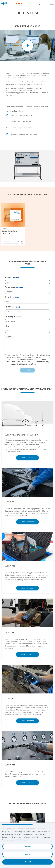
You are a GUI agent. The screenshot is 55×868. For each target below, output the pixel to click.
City (7, 326)
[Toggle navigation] (52, 4)
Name (8, 278)
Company (10, 287)
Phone (8, 307)
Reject (28, 854)
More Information (27, 457)
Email (8, 297)
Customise (28, 846)
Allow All (27, 862)
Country (9, 317)
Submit (27, 370)
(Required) (15, 278)
